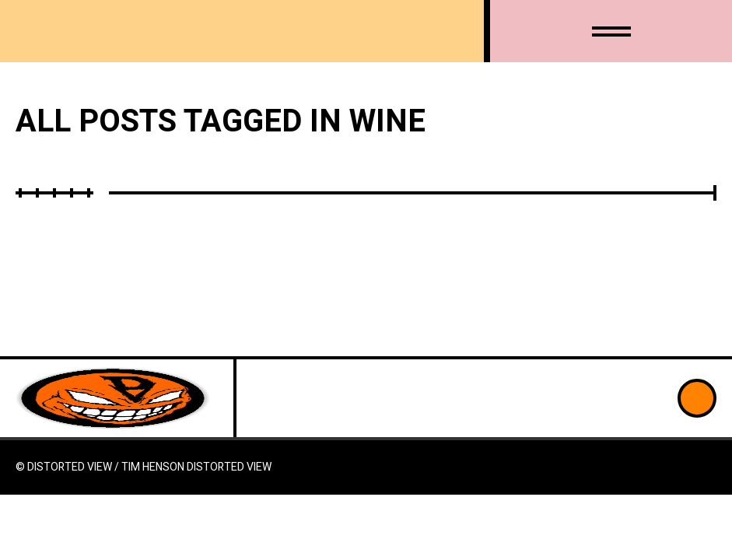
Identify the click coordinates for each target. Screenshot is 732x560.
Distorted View (229, 467)
